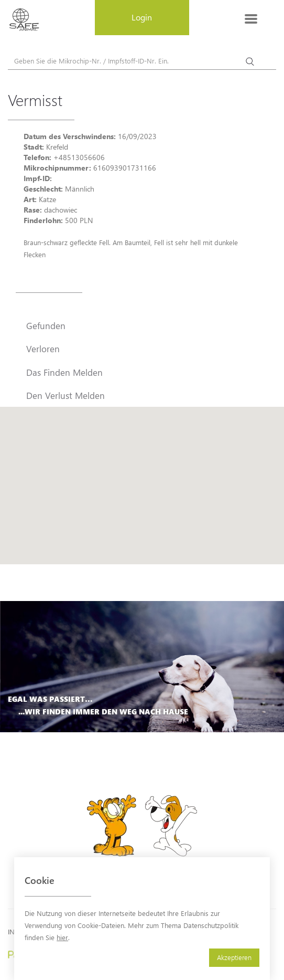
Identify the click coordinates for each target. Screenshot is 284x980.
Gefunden (46, 325)
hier (62, 937)
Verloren (43, 349)
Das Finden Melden (64, 372)
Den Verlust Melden (65, 395)
